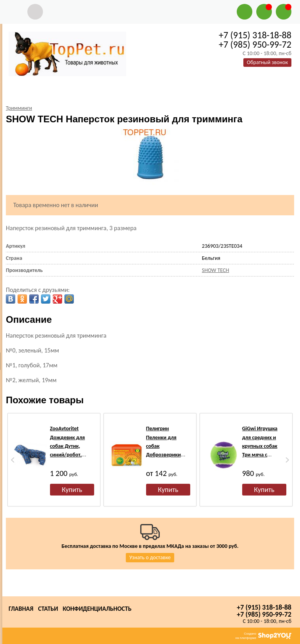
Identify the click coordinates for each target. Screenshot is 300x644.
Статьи (48, 609)
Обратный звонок (267, 62)
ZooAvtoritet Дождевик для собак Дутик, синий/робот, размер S (68, 446)
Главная (21, 609)
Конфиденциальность (97, 609)
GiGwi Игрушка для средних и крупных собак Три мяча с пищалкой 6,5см (262, 446)
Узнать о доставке (150, 557)
